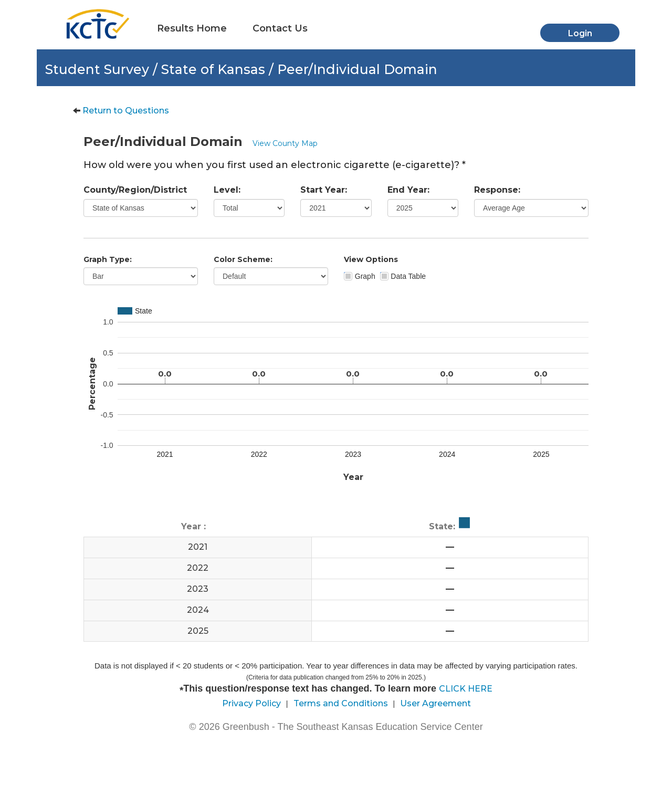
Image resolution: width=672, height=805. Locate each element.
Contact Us (280, 28)
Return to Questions (126, 111)
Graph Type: (108, 259)
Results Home (192, 28)
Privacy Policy (251, 703)
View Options (371, 259)
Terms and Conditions (341, 703)
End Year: (408, 190)
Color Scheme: (243, 259)
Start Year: (324, 190)
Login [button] (580, 33)
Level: (227, 190)
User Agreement (435, 703)
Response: (497, 190)
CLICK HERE (466, 689)
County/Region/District (135, 190)
